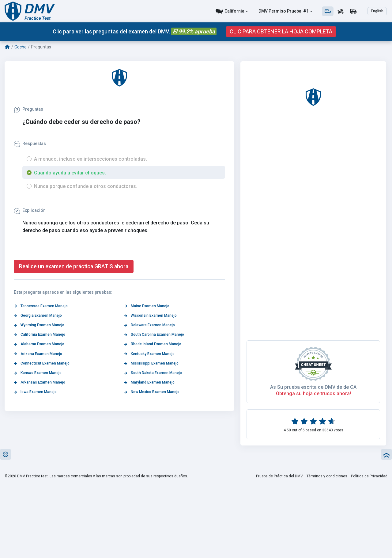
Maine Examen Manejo (147, 306)
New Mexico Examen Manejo (152, 392)
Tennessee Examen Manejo (41, 306)
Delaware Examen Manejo (149, 325)
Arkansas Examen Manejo (40, 382)
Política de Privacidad (369, 476)
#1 (305, 11)
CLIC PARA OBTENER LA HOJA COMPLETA (281, 32)
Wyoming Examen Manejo (39, 325)
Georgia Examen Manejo (38, 315)
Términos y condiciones (327, 476)
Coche (21, 47)
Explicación (30, 210)
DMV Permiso (272, 11)
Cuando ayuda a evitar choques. (70, 173)
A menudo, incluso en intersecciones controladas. (90, 159)
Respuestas (30, 143)
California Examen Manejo (40, 334)
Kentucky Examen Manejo (149, 354)
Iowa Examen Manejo (35, 392)
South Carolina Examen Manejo (154, 334)
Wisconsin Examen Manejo (150, 315)
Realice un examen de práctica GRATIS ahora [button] (74, 266)
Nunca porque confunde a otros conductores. (86, 186)
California (234, 11)
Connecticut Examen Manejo (42, 363)
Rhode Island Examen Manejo (153, 344)
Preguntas (28, 109)
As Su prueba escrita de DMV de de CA (313, 387)
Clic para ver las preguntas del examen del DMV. (135, 31)
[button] (6, 454)
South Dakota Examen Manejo (153, 373)
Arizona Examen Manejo (38, 354)
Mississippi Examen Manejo (151, 363)
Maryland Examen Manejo (149, 382)
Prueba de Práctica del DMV (279, 476)
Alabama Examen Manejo (39, 344)
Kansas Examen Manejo (38, 373)
